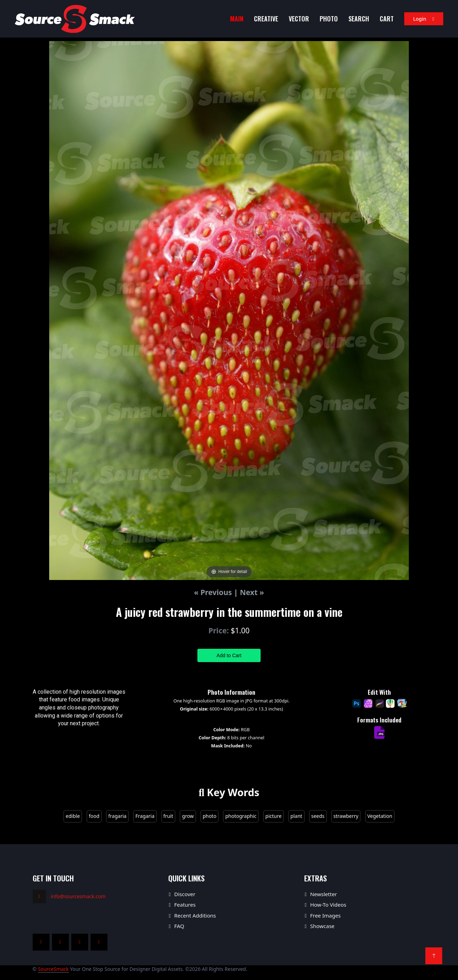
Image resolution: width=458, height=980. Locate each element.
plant (296, 816)
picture (274, 816)
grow (188, 816)
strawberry (346, 816)
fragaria (117, 816)
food (94, 816)
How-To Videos (328, 905)
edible (73, 816)
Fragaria (145, 816)
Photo (329, 19)
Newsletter (323, 894)
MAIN (237, 19)
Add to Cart (229, 655)
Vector (299, 19)
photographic (241, 816)
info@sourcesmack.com (78, 896)
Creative (266, 19)
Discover (185, 894)
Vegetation (380, 816)
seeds (318, 816)
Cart (387, 19)
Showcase (322, 926)
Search (359, 19)
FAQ (179, 926)
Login (424, 19)
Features (185, 905)
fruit (168, 816)
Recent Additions (195, 915)
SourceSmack (53, 969)
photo (210, 816)
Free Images (325, 915)
